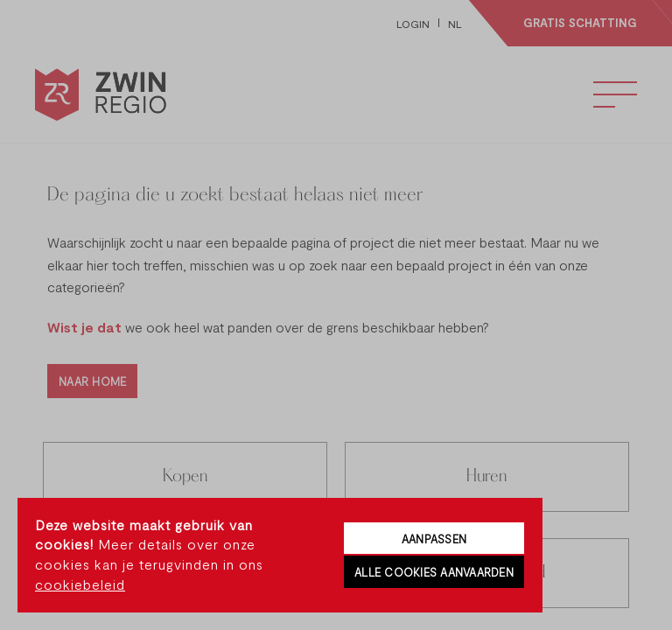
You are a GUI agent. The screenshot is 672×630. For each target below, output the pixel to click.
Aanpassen (434, 539)
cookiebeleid (80, 584)
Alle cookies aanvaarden (434, 572)
